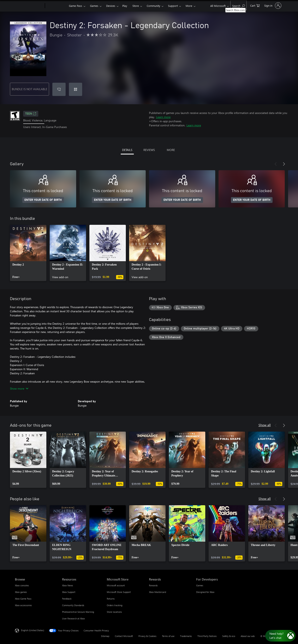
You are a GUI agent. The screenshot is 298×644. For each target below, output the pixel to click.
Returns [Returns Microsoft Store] (111, 599)
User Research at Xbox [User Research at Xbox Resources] (73, 618)
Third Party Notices (207, 636)
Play (125, 6)
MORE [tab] (171, 150)
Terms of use (168, 636)
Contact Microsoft (124, 636)
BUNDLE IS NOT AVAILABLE (29, 89)
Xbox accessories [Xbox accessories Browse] (23, 605)
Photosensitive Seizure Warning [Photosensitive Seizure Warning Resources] (78, 612)
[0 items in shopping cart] (255, 5)
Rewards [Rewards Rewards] (153, 585)
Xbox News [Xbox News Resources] (68, 585)
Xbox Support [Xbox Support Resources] (69, 592)
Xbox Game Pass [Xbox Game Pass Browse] (23, 599)
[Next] (284, 164)
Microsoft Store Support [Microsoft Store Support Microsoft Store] (119, 592)
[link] (28, 253)
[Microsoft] (29, 6)
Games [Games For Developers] (200, 585)
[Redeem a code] (76, 89)
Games (94, 6)
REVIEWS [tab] (149, 150)
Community (153, 6)
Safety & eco (229, 636)
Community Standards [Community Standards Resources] (73, 605)
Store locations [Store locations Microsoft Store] (114, 612)
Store (136, 6)
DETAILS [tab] (127, 150)
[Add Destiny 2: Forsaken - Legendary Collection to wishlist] (59, 89)
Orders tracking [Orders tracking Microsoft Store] (115, 605)
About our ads (248, 636)
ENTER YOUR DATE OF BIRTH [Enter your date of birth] (43, 200)
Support (173, 6)
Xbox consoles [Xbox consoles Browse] (22, 585)
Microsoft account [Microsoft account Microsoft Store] (116, 585)
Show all (265, 425)
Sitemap (105, 636)
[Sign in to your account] (272, 6)
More (189, 6)
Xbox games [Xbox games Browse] (21, 592)
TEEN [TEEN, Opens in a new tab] (31, 114)
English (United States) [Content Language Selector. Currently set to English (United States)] (33, 630)
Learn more (163, 117)
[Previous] (276, 164)
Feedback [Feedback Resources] (67, 599)
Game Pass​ (76, 6)
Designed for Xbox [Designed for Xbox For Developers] (205, 592)
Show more (19, 388)
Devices (111, 6)
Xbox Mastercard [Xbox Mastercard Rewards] (157, 592)
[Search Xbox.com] (239, 5)
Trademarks (186, 636)
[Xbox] (56, 6)
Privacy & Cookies (147, 636)
